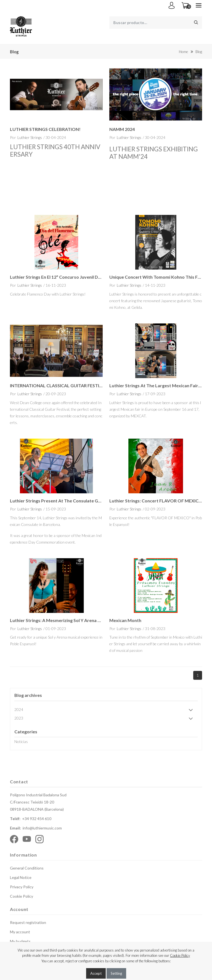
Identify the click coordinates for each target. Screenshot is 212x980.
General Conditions (27, 868)
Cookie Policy (22, 896)
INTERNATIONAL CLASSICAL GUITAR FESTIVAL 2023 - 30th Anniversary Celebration (56, 385)
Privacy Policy (22, 887)
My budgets (20, 941)
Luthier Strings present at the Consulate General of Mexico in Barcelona (56, 501)
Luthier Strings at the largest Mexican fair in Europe (156, 385)
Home (183, 52)
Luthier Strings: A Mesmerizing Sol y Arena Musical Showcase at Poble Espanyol (56, 620)
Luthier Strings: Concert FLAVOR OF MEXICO (156, 501)
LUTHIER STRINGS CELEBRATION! (45, 129)
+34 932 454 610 (37, 819)
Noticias (21, 741)
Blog (199, 52)
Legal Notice (21, 877)
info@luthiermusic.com (42, 828)
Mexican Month (125, 620)
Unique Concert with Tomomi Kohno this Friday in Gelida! (156, 277)
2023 (105, 719)
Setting (116, 973)
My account (20, 932)
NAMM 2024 (122, 129)
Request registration (28, 922)
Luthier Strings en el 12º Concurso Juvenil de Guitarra (56, 277)
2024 (105, 710)
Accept (96, 973)
